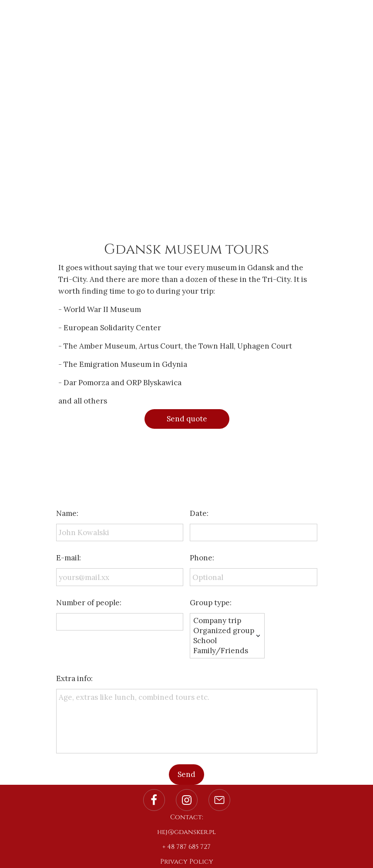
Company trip (224, 621)
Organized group (224, 631)
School (224, 641)
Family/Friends (224, 651)
